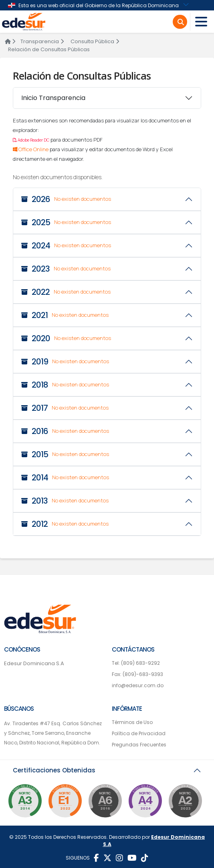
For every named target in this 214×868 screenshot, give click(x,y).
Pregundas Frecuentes (139, 745)
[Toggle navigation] (201, 22)
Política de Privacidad (139, 733)
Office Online (31, 149)
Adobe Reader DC (31, 140)
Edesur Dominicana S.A (34, 663)
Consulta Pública (95, 41)
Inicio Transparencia (53, 98)
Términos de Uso (132, 722)
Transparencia (42, 41)
